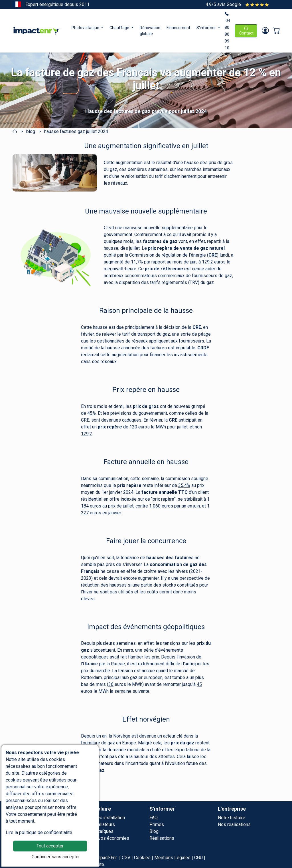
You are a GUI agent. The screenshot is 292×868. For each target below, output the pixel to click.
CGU (198, 858)
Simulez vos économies (105, 838)
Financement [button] (178, 28)
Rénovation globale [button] (150, 31)
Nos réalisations (234, 824)
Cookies (142, 858)
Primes (157, 824)
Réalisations (162, 838)
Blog (154, 831)
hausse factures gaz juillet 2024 (76, 131)
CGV (126, 858)
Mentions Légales (172, 858)
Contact (246, 31)
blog (31, 131)
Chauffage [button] (120, 28)
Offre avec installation (103, 818)
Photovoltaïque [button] (86, 28)
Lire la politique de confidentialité (39, 832)
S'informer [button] (207, 28)
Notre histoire (232, 818)
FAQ (154, 818)
